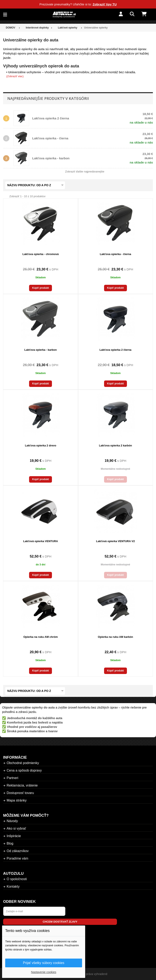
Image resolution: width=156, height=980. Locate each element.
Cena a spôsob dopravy (24, 770)
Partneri (12, 778)
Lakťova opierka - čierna (50, 138)
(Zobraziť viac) (15, 76)
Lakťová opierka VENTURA (41, 541)
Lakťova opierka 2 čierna (51, 118)
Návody (12, 821)
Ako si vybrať (16, 828)
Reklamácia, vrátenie (22, 785)
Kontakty (13, 886)
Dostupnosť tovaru (20, 793)
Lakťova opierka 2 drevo (41, 445)
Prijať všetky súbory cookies (44, 963)
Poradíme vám (17, 858)
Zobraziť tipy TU (105, 4)
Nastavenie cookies (44, 972)
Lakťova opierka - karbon (51, 158)
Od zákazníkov (18, 851)
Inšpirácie (14, 836)
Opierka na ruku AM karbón (115, 637)
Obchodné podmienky (23, 763)
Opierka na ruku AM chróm (41, 637)
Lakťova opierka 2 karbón (115, 445)
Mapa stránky (17, 800)
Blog (10, 843)
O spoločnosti (17, 879)
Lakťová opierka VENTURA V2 (115, 541)
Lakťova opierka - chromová (41, 254)
